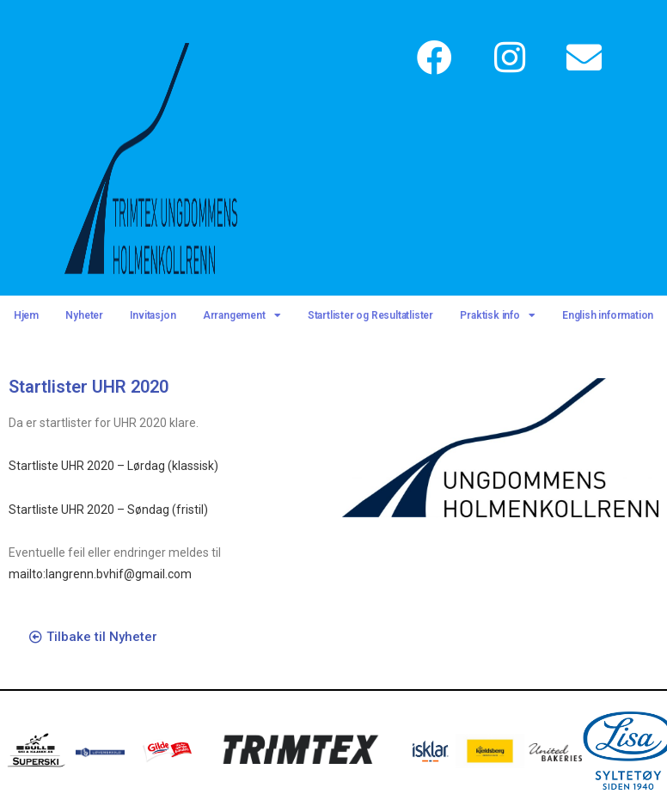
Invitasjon (153, 315)
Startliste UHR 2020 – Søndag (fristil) (108, 510)
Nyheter (84, 315)
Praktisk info (497, 315)
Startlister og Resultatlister (370, 315)
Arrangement (242, 315)
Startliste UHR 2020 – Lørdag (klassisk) (113, 466)
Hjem (26, 315)
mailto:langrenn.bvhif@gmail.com (100, 574)
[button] (93, 638)
